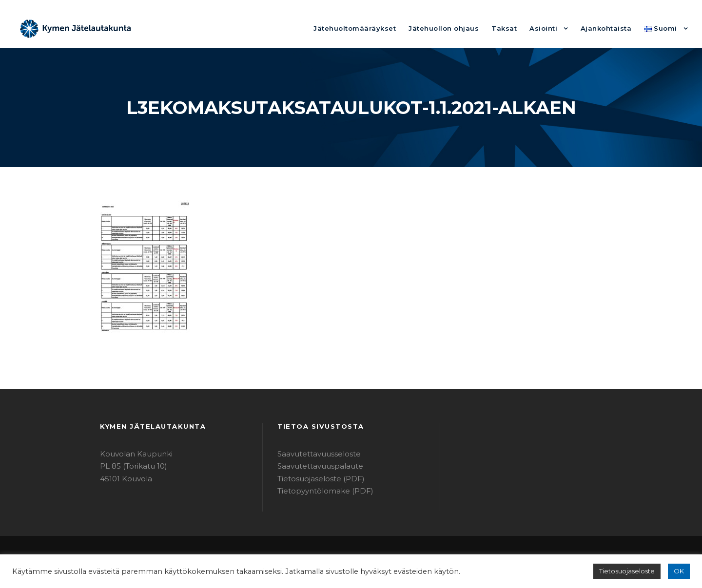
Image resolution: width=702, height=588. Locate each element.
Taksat (517, 28)
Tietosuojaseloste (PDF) (316, 479)
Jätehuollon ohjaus (463, 28)
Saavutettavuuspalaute (315, 466)
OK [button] (679, 571)
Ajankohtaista (612, 28)
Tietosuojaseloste (632, 571)
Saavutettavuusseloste (314, 454)
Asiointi (553, 28)
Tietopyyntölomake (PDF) (319, 491)
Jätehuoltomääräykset (383, 28)
